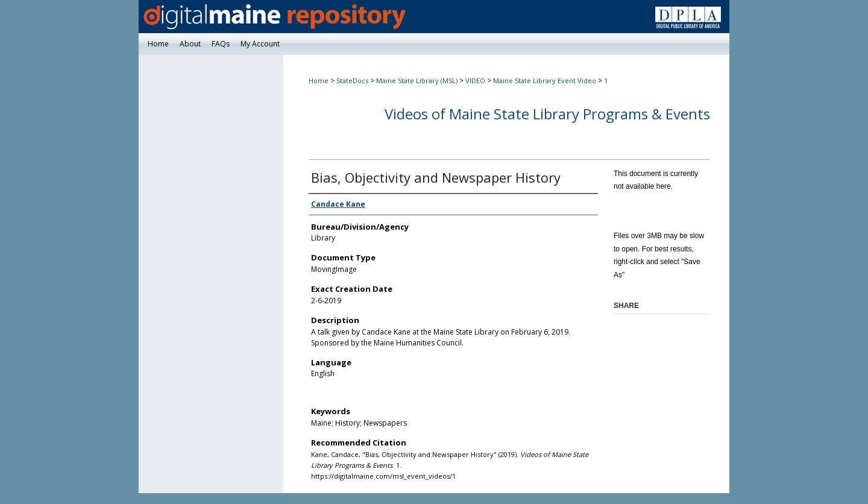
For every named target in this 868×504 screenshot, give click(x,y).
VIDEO (475, 80)
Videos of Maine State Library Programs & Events (547, 114)
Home (319, 80)
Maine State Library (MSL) (417, 80)
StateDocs (352, 80)
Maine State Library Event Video (545, 80)
